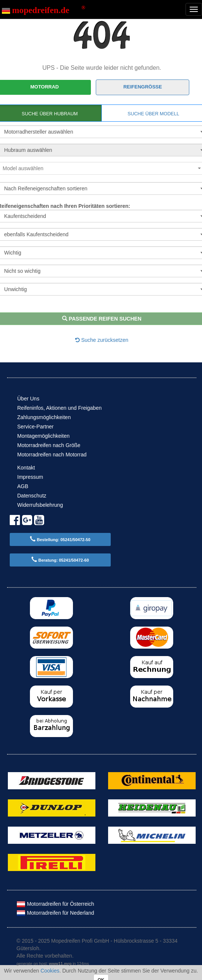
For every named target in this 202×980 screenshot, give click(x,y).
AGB (23, 486)
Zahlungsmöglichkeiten (44, 417)
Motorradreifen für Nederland (55, 913)
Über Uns (28, 399)
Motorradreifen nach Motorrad (52, 455)
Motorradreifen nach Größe (49, 445)
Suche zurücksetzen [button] (102, 340)
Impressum (30, 477)
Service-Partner (35, 427)
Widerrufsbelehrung (40, 505)
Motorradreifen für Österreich (55, 904)
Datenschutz (32, 496)
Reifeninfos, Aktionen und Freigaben (59, 408)
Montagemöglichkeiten (43, 436)
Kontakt (26, 468)
